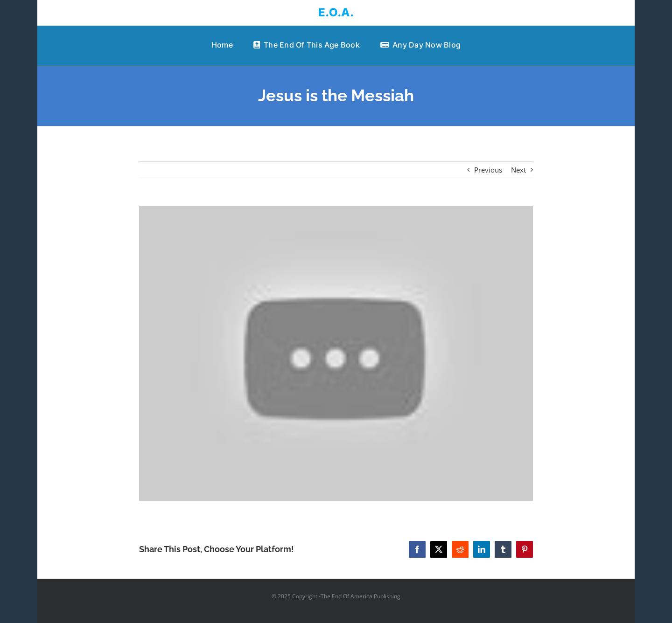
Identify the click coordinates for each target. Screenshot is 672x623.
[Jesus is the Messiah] (336, 354)
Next (518, 170)
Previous (488, 170)
